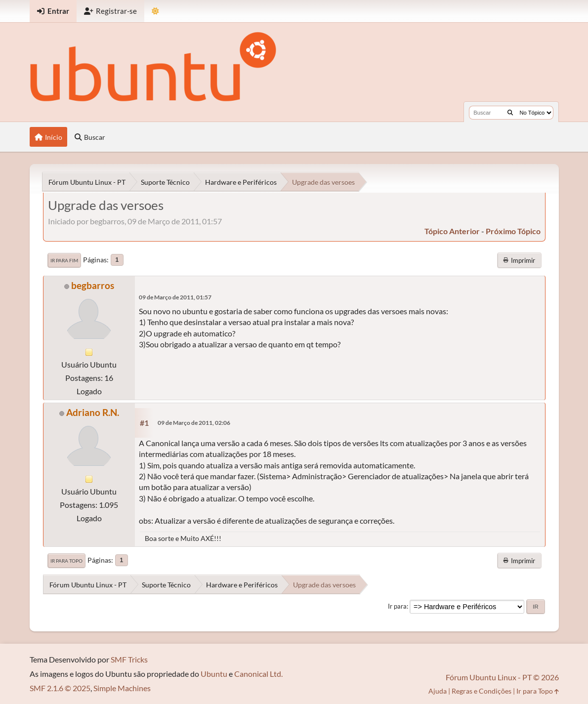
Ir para (397, 606)
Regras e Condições (482, 691)
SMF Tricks (129, 659)
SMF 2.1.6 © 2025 (60, 688)
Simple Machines (122, 688)
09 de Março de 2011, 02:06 (194, 423)
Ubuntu (214, 674)
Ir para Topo (66, 561)
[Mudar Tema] (155, 11)
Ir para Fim (64, 260)
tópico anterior (452, 231)
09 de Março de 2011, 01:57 (175, 297)
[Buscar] (510, 113)
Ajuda (438, 691)
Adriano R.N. (93, 412)
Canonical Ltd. (258, 674)
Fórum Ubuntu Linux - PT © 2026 (502, 677)
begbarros (93, 285)
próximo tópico (513, 231)
